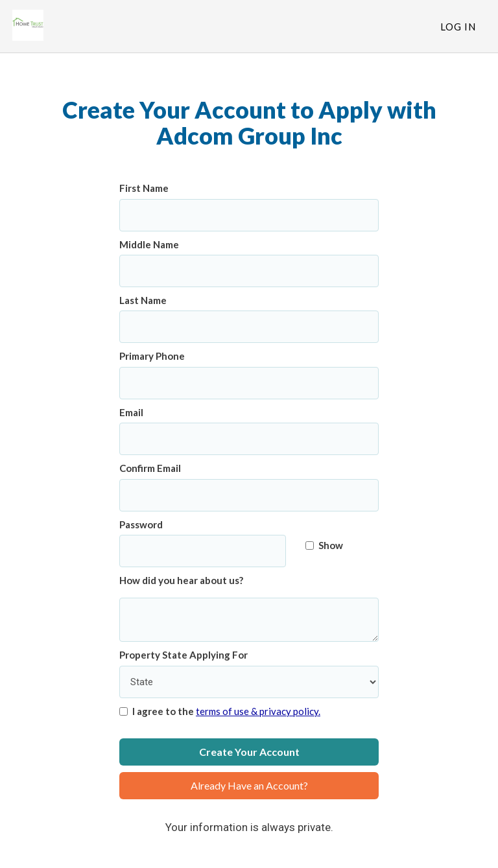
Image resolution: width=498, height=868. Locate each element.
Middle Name (149, 244)
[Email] (249, 439)
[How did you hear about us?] (249, 620)
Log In (458, 27)
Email (131, 412)
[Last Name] (249, 327)
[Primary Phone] (249, 383)
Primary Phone (152, 356)
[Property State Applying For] (249, 682)
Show (324, 545)
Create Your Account (249, 752)
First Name (144, 188)
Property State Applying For (184, 655)
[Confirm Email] (249, 495)
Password (141, 524)
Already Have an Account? (249, 785)
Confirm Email (150, 468)
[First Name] (249, 215)
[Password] (203, 551)
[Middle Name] (249, 271)
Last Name (143, 300)
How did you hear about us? (181, 580)
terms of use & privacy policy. (258, 711)
